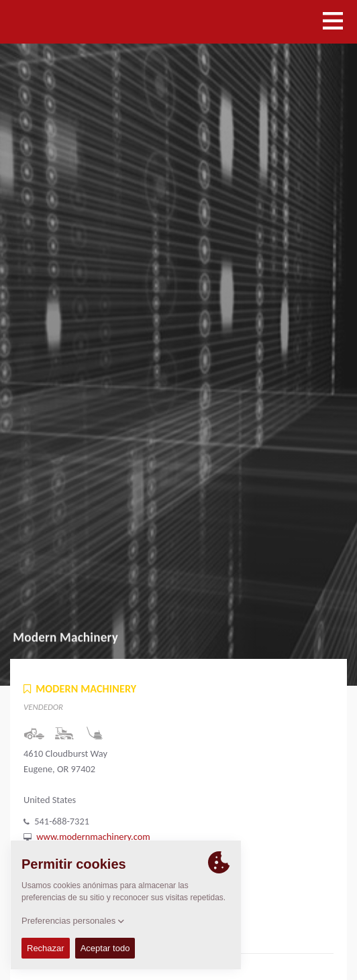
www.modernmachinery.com (93, 837)
